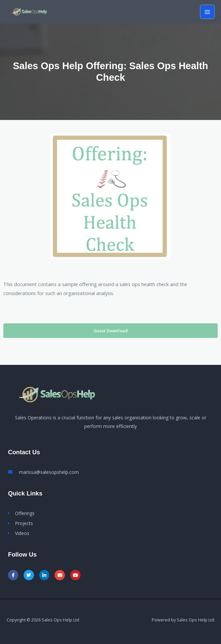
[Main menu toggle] (207, 12)
